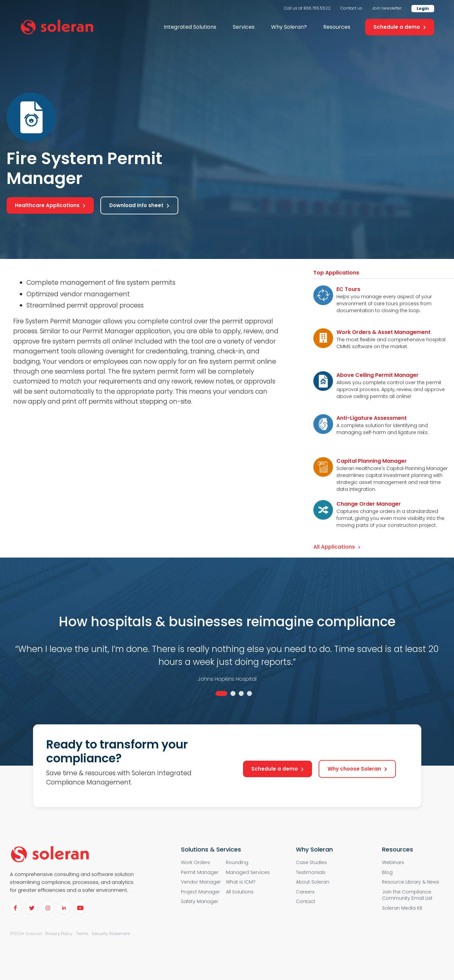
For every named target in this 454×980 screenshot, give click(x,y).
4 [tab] (249, 693)
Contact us (351, 8)
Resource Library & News (411, 882)
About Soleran (313, 882)
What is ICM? (241, 882)
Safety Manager (200, 902)
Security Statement (111, 934)
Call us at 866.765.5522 (307, 8)
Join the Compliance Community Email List (407, 895)
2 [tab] (233, 693)
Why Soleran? (289, 27)
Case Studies (311, 863)
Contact (306, 902)
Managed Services (248, 872)
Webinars (393, 863)
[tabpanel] (227, 652)
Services (244, 27)
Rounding (237, 863)
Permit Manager (200, 872)
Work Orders (195, 863)
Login (423, 8)
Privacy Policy (59, 934)
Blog (387, 872)
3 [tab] (241, 693)
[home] (57, 27)
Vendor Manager (201, 882)
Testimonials (311, 872)
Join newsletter (387, 8)
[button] (190, 27)
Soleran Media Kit (402, 908)
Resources (337, 27)
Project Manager (200, 892)
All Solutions (240, 892)
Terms (82, 934)
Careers (305, 892)
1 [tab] (221, 693)
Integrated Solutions (190, 27)
